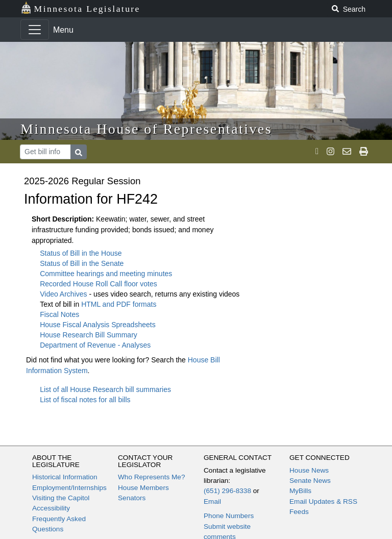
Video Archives (64, 294)
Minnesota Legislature (80, 8)
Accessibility (51, 508)
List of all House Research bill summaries (105, 389)
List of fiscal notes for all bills (85, 400)
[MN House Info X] (317, 152)
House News (309, 470)
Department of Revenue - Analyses (95, 345)
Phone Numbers (229, 516)
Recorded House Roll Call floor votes (99, 284)
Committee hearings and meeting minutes (106, 274)
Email (212, 501)
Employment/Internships (69, 488)
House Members (143, 488)
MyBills (300, 491)
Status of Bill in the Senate (82, 263)
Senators (132, 498)
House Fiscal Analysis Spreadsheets (97, 325)
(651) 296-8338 (227, 491)
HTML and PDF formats (119, 304)
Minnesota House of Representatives (146, 129)
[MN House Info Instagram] (330, 152)
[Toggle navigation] (35, 30)
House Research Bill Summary (89, 335)
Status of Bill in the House (81, 253)
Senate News (310, 481)
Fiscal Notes (59, 314)
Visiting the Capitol (61, 498)
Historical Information (65, 477)
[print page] (364, 152)
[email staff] (347, 152)
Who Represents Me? (151, 477)
